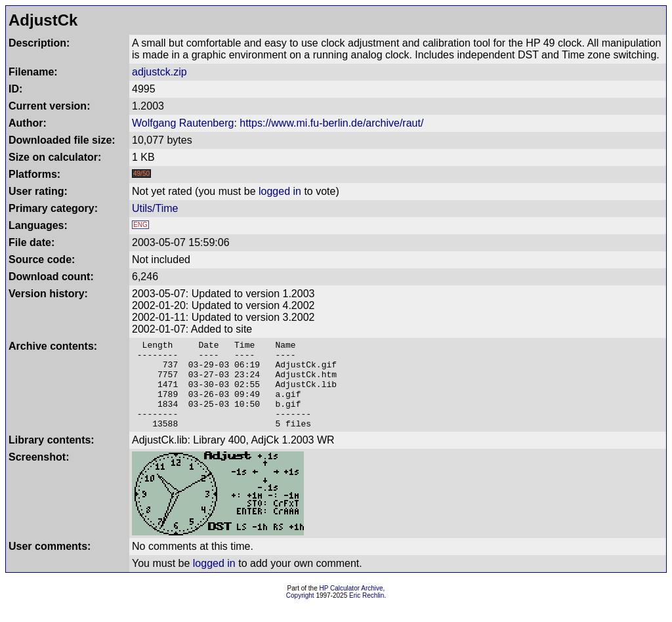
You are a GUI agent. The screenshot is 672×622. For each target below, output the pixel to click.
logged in (280, 191)
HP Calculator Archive (351, 606)
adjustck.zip (159, 72)
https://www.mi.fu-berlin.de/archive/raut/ (331, 123)
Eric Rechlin (367, 613)
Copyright (300, 613)
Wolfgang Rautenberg (183, 123)
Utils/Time (155, 208)
